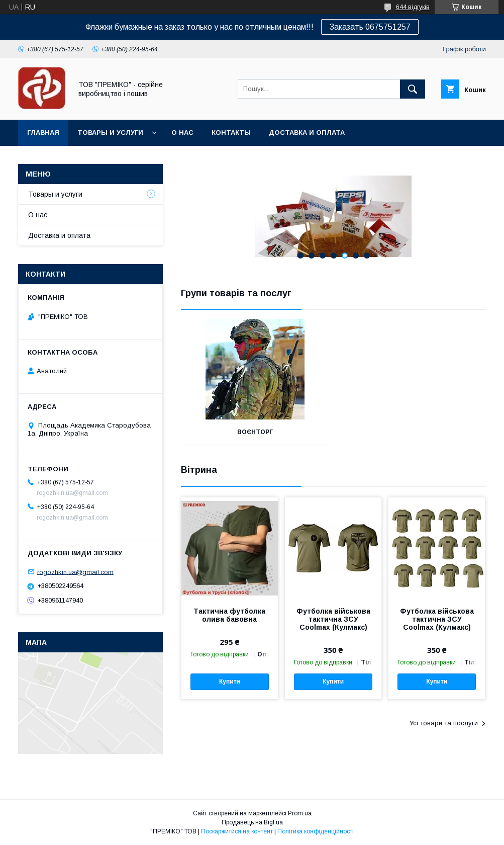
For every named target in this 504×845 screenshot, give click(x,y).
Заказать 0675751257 (370, 27)
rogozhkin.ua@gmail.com (75, 572)
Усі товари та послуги (444, 723)
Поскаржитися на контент (237, 831)
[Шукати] (413, 89)
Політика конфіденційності (316, 831)
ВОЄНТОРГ (255, 432)
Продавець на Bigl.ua (252, 822)
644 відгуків (413, 7)
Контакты (231, 133)
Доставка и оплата (307, 133)
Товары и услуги (110, 133)
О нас (182, 133)
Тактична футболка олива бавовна (229, 615)
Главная (43, 133)
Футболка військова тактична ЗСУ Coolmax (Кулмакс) (333, 619)
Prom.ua (300, 813)
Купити (230, 682)
